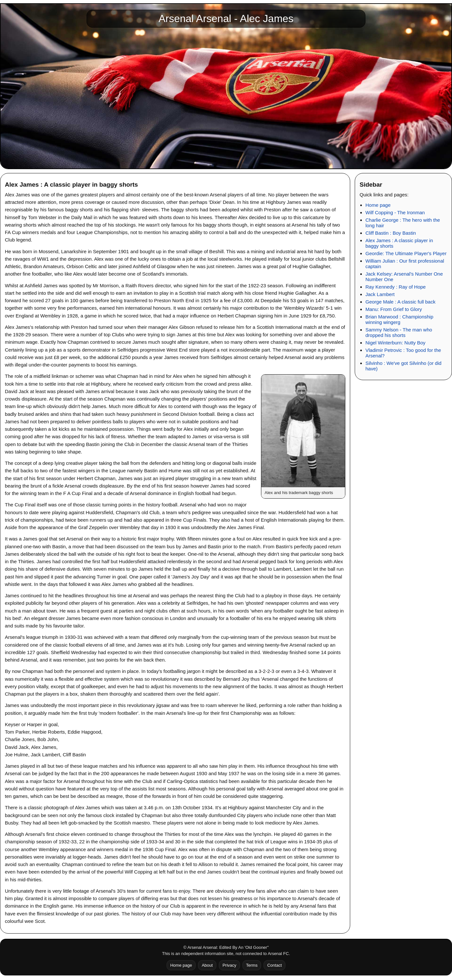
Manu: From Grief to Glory (394, 309)
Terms (252, 965)
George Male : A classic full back (400, 302)
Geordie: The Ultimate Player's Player (406, 253)
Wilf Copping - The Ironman (395, 212)
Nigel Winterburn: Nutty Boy (395, 343)
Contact (274, 965)
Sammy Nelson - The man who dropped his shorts (399, 332)
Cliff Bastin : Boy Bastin (391, 233)
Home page (378, 205)
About (207, 965)
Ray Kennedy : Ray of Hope (396, 287)
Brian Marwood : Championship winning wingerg (399, 319)
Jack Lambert (380, 294)
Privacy (229, 965)
